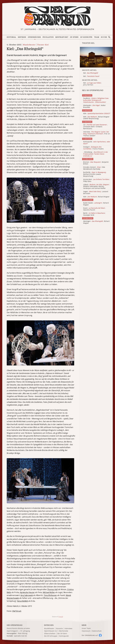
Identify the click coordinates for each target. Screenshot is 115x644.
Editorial (11, 37)
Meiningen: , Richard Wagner (96, 222)
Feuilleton (48, 37)
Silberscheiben (50, 634)
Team (97, 37)
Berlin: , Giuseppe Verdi (94, 214)
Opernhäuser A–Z (51, 631)
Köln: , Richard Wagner (96, 197)
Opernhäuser (34, 37)
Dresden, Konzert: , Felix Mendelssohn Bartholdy (94, 168)
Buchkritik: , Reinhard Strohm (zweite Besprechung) (95, 174)
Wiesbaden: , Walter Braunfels (94, 106)
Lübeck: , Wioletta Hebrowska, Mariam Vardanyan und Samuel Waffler (96, 186)
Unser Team (86, 628)
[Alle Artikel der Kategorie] (96, 57)
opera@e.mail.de (20, 636)
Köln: (97, 114)
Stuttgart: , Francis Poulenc (93, 148)
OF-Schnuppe (86, 37)
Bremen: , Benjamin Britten (96, 163)
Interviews (68, 629)
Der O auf (90, 635)
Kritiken (22, 37)
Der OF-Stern (62, 634)
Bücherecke (64, 631)
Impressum (86, 631)
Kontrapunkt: (97, 143)
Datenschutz (97, 631)
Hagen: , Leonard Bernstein (96, 193)
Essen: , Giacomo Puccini (94, 209)
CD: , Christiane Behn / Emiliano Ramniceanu (95, 127)
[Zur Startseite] (58, 16)
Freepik (61, 617)
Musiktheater (29, 45)
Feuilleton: (96, 100)
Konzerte (59, 629)
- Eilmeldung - (96, 154)
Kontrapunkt (62, 37)
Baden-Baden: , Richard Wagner (96, 204)
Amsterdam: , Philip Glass (97, 180)
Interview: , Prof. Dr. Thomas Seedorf (97, 134)
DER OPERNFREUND (15, 625)
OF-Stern (74, 37)
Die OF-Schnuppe (51, 636)
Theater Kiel (43, 45)
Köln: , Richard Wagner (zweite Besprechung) (96, 118)
